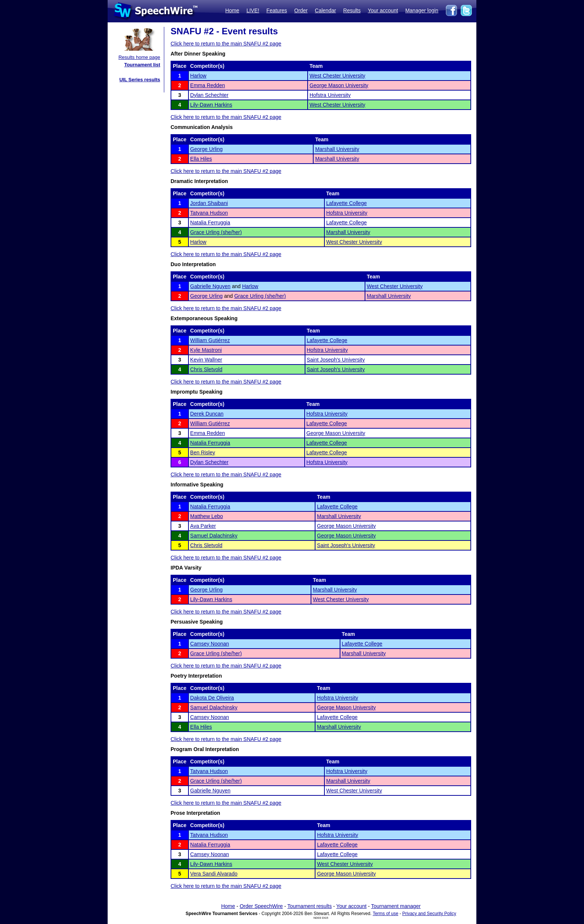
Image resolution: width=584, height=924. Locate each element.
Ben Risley (203, 452)
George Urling (207, 149)
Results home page (139, 57)
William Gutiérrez (210, 340)
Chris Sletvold (206, 369)
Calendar (325, 10)
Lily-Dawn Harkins (211, 105)
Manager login (422, 10)
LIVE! (253, 10)
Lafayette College (347, 203)
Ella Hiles (201, 159)
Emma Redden (208, 85)
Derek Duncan (207, 414)
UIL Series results (140, 80)
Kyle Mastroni (206, 350)
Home (232, 10)
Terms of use (386, 914)
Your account (383, 10)
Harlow (199, 76)
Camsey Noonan (210, 644)
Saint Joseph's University (336, 360)
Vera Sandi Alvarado (214, 874)
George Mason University (339, 85)
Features (277, 10)
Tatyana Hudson (209, 213)
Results (352, 10)
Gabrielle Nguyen (210, 286)
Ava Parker (203, 526)
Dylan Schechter (210, 95)
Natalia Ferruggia (210, 223)
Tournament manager (396, 906)
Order (301, 10)
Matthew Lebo (207, 516)
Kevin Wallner (206, 360)
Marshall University (337, 149)
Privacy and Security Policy (429, 914)
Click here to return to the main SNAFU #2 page (226, 44)
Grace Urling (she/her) (216, 232)
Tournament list (142, 65)
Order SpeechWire (261, 906)
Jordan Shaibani (209, 203)
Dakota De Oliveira (212, 698)
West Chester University (337, 76)
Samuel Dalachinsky (214, 536)
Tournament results (310, 906)
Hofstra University (330, 95)
